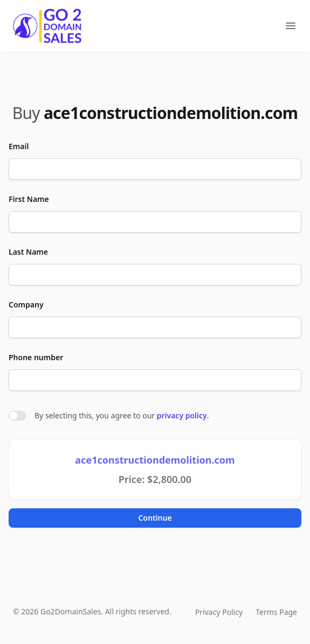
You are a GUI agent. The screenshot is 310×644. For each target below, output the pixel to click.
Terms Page (276, 612)
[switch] (17, 416)
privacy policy (182, 415)
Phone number (36, 357)
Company (26, 304)
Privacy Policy (219, 612)
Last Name (28, 252)
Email (19, 146)
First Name (29, 199)
